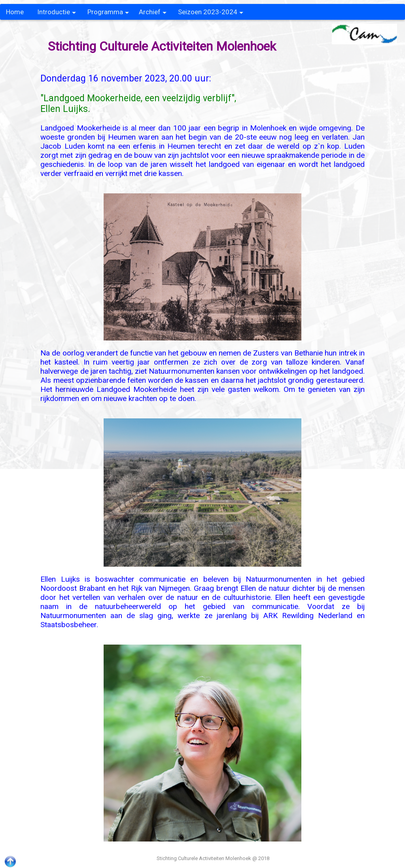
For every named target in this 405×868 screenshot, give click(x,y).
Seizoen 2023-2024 (211, 14)
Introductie (57, 14)
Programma (108, 14)
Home (15, 12)
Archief (153, 14)
